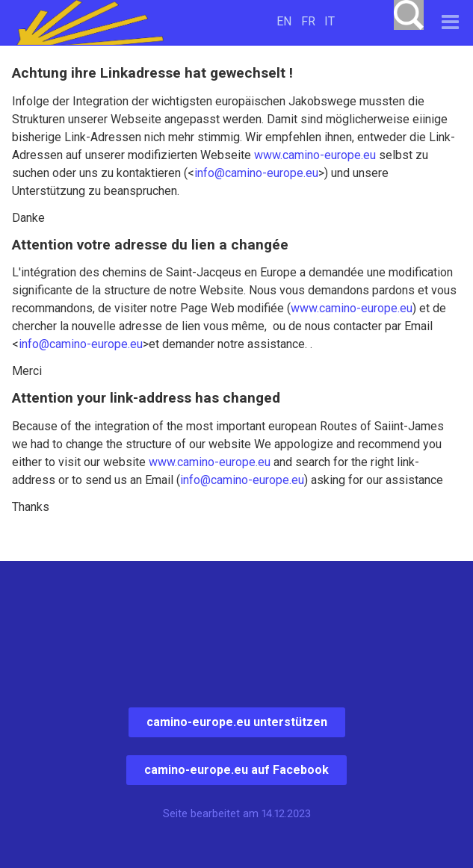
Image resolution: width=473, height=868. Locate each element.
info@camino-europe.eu (256, 173)
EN (284, 21)
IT (330, 21)
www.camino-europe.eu (315, 155)
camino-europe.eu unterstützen (237, 722)
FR (308, 21)
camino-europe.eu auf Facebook (236, 770)
